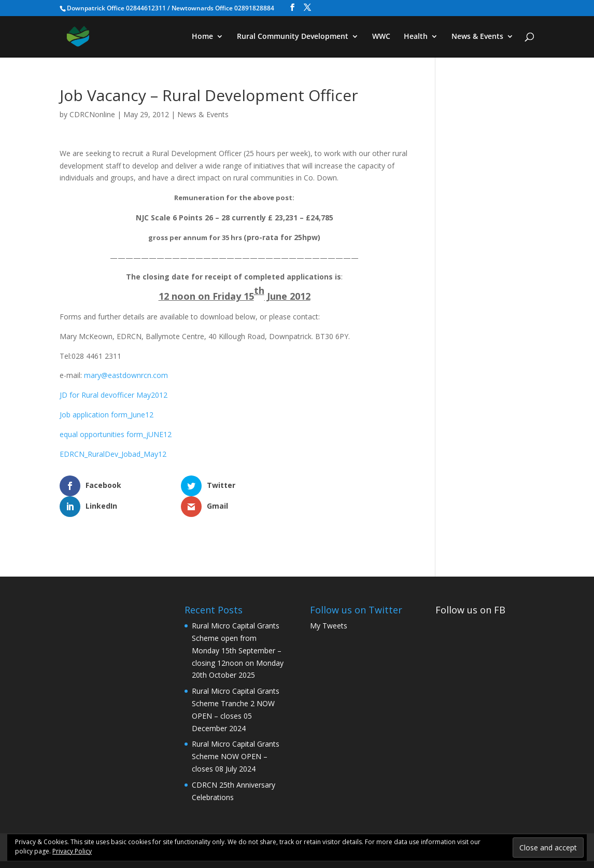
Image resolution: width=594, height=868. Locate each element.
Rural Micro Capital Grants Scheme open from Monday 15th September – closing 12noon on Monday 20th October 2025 (238, 629)
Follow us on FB (470, 589)
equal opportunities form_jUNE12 (116, 434)
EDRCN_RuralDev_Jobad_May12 (113, 454)
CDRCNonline (92, 114)
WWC (381, 37)
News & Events (477, 37)
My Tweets (329, 605)
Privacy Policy (72, 851)
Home (202, 37)
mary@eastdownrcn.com (126, 375)
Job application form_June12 (107, 415)
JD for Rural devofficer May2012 (114, 395)
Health (416, 37)
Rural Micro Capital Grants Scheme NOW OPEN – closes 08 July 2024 (236, 736)
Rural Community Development (293, 37)
